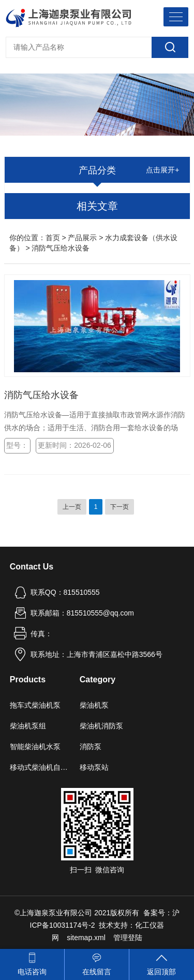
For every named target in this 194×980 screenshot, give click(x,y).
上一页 (72, 507)
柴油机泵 (94, 705)
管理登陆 (128, 938)
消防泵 (91, 747)
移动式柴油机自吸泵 (40, 767)
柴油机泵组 (28, 726)
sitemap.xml (86, 938)
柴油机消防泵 (101, 726)
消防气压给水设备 (41, 395)
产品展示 (82, 238)
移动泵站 (94, 767)
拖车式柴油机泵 (35, 705)
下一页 (120, 507)
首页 (53, 238)
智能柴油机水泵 (35, 747)
